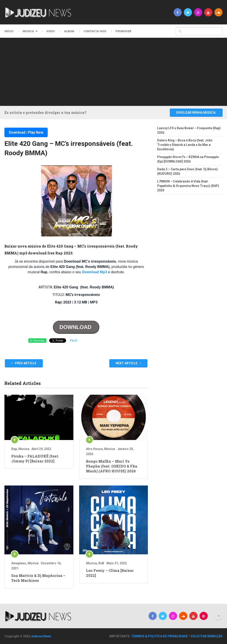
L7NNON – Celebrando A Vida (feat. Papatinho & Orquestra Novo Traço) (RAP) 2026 (188, 186)
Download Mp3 (95, 272)
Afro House (94, 449)
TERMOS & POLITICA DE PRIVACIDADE (159, 636)
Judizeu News (41, 636)
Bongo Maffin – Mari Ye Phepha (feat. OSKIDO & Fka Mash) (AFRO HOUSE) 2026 (112, 466)
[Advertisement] (117, 71)
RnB (101, 563)
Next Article (128, 363)
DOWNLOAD (76, 327)
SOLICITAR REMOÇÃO (207, 636)
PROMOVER (123, 31)
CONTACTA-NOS (95, 31)
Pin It (73, 341)
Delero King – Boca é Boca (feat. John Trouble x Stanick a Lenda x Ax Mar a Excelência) (185, 145)
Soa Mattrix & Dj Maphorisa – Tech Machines (38, 578)
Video (51, 31)
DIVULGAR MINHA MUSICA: (196, 113)
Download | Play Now (26, 132)
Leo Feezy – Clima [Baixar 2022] (110, 573)
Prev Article (24, 363)
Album (69, 31)
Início (9, 31)
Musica (28, 31)
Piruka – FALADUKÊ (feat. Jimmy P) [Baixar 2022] (35, 459)
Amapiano (19, 563)
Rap (14, 449)
